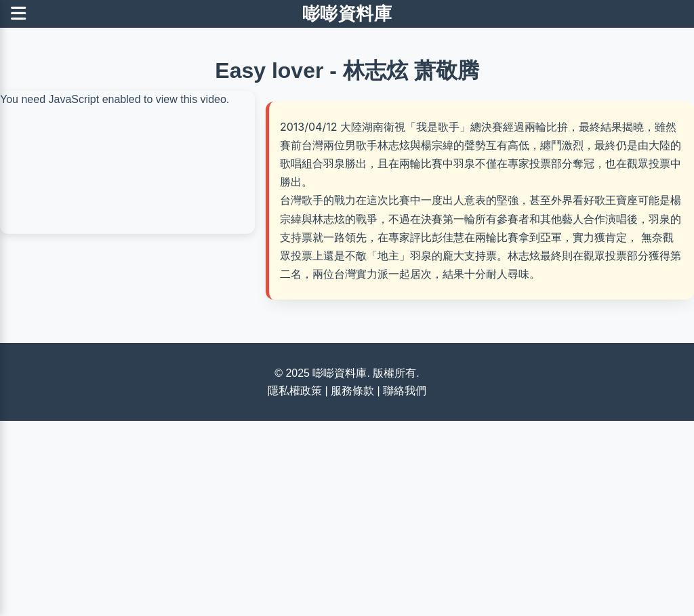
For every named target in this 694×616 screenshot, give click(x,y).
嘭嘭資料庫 (347, 14)
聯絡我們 (405, 391)
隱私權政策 (295, 391)
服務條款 (352, 391)
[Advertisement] (347, 516)
